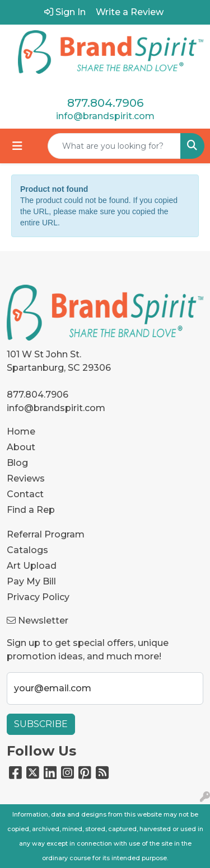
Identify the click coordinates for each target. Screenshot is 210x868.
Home (21, 431)
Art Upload (32, 566)
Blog (17, 463)
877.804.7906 (105, 103)
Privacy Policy (38, 597)
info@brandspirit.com (105, 116)
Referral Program (46, 534)
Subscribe (41, 724)
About (21, 447)
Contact (25, 494)
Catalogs (27, 550)
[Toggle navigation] (17, 146)
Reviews (26, 478)
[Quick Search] (114, 146)
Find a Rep (31, 510)
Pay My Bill (31, 581)
